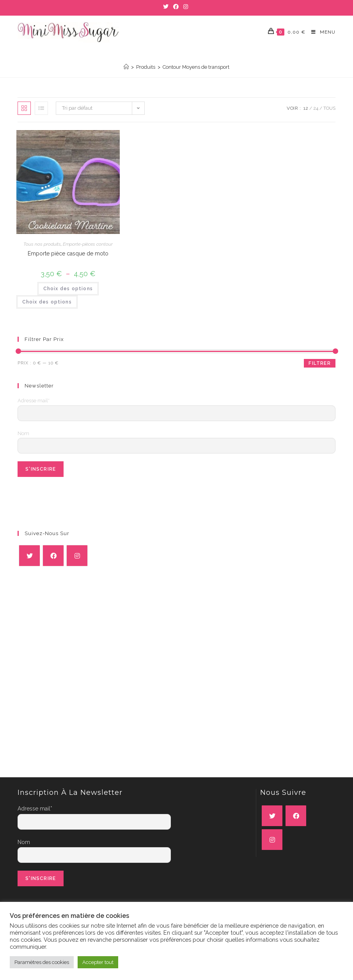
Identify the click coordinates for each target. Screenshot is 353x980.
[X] (29, 556)
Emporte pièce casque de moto (68, 253)
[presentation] (77, 500)
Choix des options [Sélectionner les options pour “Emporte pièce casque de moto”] (68, 289)
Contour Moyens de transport (196, 67)
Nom (23, 433)
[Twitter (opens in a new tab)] (167, 7)
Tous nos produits (42, 244)
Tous (329, 108)
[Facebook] (53, 556)
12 (306, 108)
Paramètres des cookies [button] (42, 962)
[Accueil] (126, 67)
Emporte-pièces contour (88, 244)
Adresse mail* (34, 401)
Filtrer (319, 363)
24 (316, 108)
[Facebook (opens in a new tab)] (176, 7)
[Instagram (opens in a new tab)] (186, 7)
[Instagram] (77, 556)
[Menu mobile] (320, 32)
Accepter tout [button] (98, 962)
